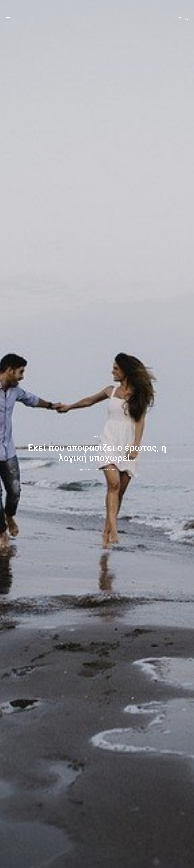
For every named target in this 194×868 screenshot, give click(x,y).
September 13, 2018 (89, 469)
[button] (186, 19)
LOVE (97, 436)
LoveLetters (109, 469)
